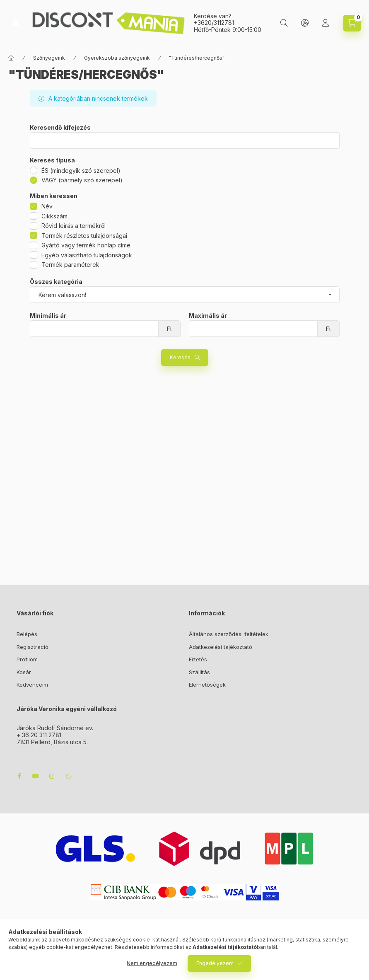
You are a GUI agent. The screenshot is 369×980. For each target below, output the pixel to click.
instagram (52, 776)
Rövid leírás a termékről (74, 226)
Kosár (24, 672)
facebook (19, 776)
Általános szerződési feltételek (229, 634)
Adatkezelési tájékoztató (221, 647)
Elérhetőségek (207, 685)
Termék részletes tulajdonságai (84, 236)
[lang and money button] (305, 23)
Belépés (27, 634)
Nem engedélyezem (152, 963)
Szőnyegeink (49, 58)
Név (47, 206)
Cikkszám (54, 216)
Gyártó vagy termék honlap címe (86, 245)
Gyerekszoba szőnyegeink (117, 58)
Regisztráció (33, 647)
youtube (36, 776)
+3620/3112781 (214, 23)
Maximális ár (208, 316)
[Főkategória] (11, 58)
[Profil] (326, 23)
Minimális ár (48, 316)
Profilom (27, 659)
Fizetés (198, 659)
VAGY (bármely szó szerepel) (82, 180)
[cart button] (352, 23)
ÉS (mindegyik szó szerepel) (81, 171)
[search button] (284, 23)
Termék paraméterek (70, 265)
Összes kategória (56, 282)
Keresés (180, 357)
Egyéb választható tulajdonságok (87, 255)
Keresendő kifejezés (60, 128)
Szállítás (199, 672)
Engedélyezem (215, 963)
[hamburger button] (16, 23)
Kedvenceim (32, 685)
